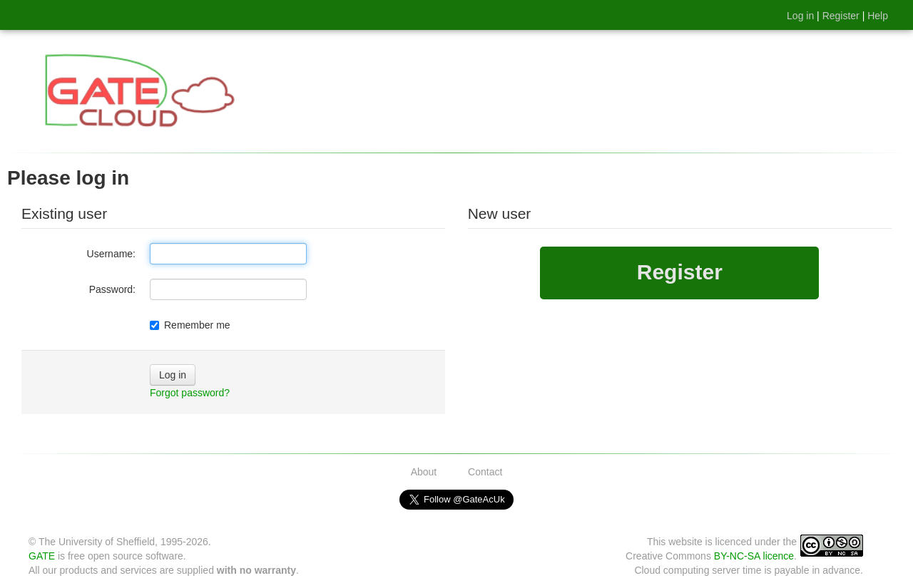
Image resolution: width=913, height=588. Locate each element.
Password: (112, 289)
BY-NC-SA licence (754, 556)
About (424, 472)
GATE (42, 556)
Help (878, 16)
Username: (111, 254)
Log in (800, 16)
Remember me (190, 325)
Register (841, 16)
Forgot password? (190, 393)
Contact (485, 472)
